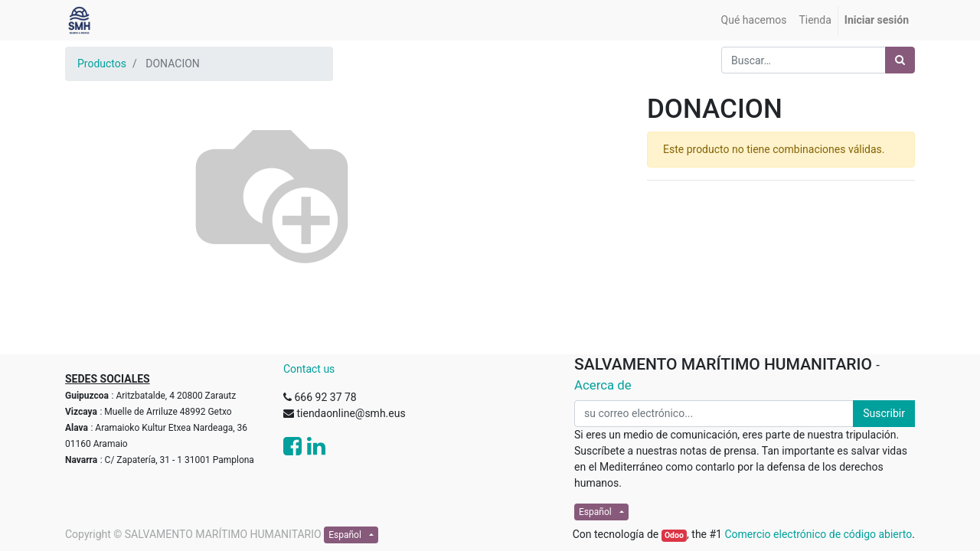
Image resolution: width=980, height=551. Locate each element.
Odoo (674, 535)
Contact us (309, 369)
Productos (102, 64)
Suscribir (884, 413)
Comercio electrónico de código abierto (818, 534)
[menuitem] (754, 20)
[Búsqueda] (900, 60)
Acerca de (603, 385)
